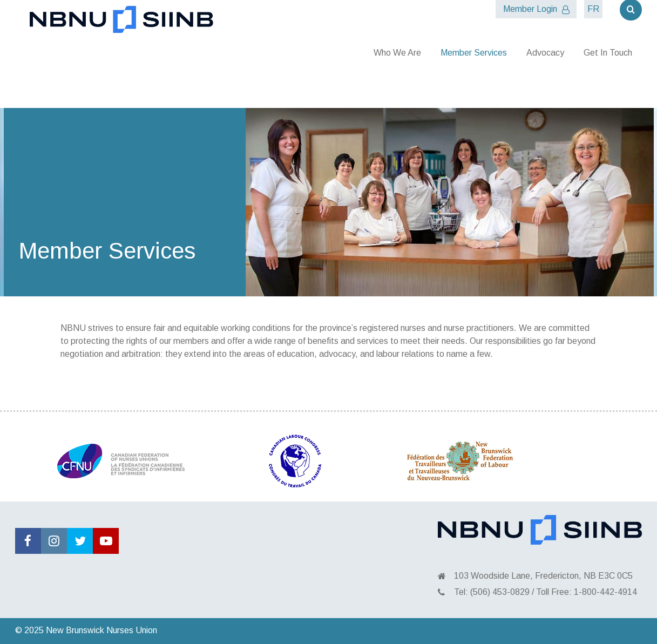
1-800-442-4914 (605, 592)
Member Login (536, 9)
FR (593, 9)
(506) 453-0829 (500, 592)
